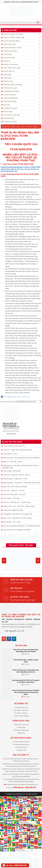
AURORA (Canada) (9, 122)
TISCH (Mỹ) (6, 54)
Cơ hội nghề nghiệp (22, 716)
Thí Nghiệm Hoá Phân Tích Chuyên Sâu (18, 514)
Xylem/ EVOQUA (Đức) (10, 41)
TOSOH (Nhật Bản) (9, 51)
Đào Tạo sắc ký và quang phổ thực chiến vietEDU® (22, 458)
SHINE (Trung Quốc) (10, 64)
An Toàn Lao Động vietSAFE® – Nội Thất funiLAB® (22, 526)
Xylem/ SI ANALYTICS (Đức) (12, 34)
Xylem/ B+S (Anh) (9, 44)
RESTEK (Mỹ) (7, 81)
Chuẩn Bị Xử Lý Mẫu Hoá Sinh (14, 446)
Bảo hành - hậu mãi (22, 725)
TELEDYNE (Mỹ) (8, 58)
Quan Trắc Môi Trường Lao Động (15, 487)
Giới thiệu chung (22, 707)
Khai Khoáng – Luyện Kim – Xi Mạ (15, 479)
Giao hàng (22, 727)
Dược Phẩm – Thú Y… (11, 454)
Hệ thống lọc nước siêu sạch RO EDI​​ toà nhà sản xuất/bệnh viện (20, 467)
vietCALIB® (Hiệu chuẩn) (11, 48)
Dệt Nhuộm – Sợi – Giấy (12, 522)
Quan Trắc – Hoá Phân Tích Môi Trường (17, 518)
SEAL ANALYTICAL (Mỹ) (11, 68)
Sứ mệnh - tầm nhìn (22, 710)
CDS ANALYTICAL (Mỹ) (10, 115)
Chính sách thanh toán (22, 744)
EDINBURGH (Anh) (9, 108)
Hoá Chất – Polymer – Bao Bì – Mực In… (17, 475)
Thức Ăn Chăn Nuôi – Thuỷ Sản (14, 494)
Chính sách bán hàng (22, 742)
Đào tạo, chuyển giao (22, 730)
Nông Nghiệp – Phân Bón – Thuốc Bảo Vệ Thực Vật (22, 483)
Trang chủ (6, 127)
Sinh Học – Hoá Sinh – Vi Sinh (14, 490)
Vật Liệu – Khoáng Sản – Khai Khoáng (17, 502)
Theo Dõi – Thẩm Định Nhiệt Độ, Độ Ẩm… (18, 450)
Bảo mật (22, 733)
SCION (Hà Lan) (8, 71)
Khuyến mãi (22, 750)
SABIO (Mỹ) (6, 78)
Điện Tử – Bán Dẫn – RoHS (13, 462)
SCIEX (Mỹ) (6, 74)
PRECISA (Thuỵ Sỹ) (9, 88)
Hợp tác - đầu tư (22, 713)
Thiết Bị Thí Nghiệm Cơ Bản (13, 510)
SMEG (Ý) (6, 61)
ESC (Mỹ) (5, 105)
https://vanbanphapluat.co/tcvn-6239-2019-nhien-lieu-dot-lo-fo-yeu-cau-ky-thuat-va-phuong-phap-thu (21, 169)
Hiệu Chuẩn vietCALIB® (12, 471)
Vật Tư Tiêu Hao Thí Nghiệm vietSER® (17, 530)
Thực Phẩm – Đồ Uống (11, 498)
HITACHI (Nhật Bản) (9, 98)
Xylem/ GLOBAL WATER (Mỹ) (13, 37)
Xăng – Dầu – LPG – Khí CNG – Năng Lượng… (19, 506)
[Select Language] (28, 822)
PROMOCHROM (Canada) (12, 85)
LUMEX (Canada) (8, 95)
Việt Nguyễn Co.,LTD (14, 631)
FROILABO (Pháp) (9, 101)
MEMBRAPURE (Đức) (10, 91)
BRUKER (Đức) (8, 118)
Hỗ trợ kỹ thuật (22, 747)
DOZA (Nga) (7, 111)
